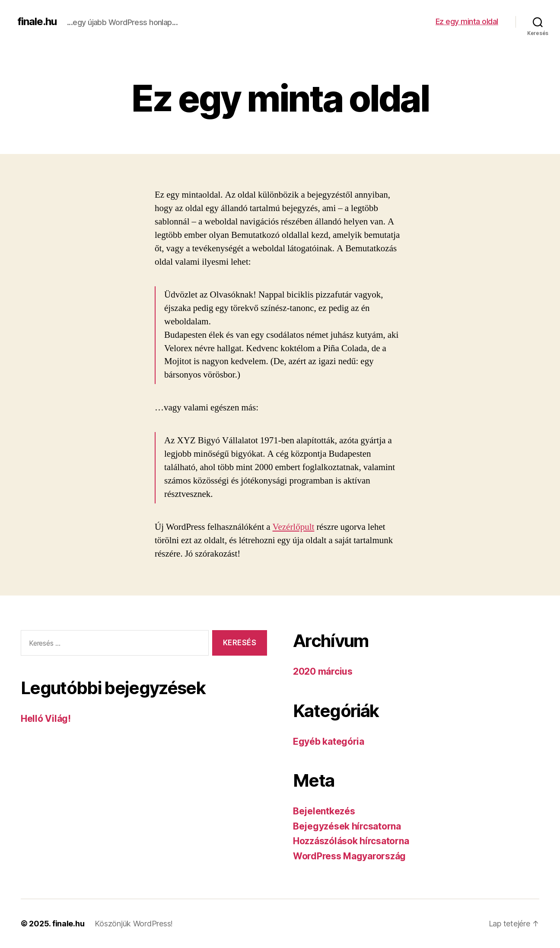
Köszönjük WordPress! (134, 924)
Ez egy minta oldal (467, 21)
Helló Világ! (46, 719)
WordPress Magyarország (349, 856)
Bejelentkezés (324, 811)
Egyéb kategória (329, 741)
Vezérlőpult (294, 527)
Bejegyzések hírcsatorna (347, 826)
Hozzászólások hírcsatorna (351, 841)
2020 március (323, 671)
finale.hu (37, 22)
